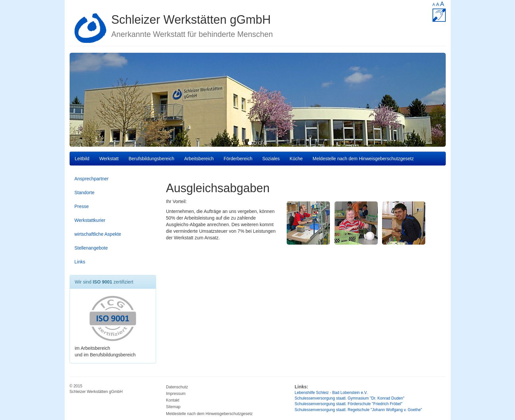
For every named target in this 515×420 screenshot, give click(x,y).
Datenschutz (177, 387)
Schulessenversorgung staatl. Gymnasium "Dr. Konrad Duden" (350, 398)
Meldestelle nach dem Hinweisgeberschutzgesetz (363, 159)
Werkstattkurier (90, 220)
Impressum (176, 394)
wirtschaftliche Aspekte (98, 234)
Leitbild (82, 159)
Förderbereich (238, 159)
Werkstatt (109, 159)
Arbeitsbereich (199, 159)
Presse (82, 206)
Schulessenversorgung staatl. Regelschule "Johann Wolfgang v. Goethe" (358, 410)
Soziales (271, 159)
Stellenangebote (91, 248)
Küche (296, 159)
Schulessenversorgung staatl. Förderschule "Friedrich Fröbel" (349, 404)
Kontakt (173, 400)
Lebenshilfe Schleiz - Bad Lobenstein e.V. (331, 393)
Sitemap (173, 407)
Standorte (85, 193)
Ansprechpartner (92, 179)
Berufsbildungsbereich (152, 159)
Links (80, 262)
